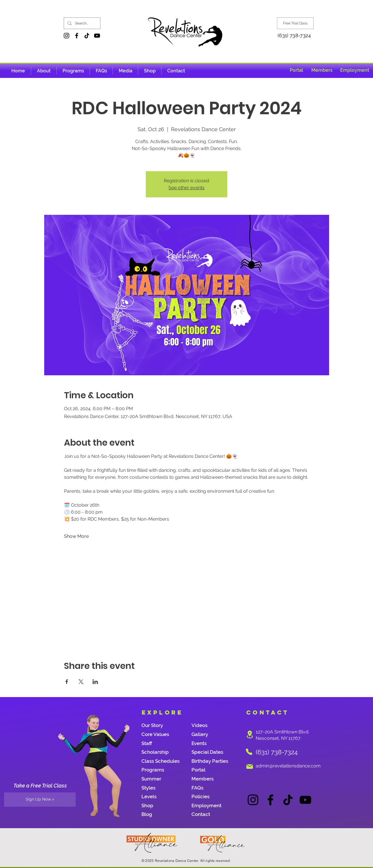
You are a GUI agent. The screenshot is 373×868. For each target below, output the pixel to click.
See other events (186, 188)
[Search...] (81, 23)
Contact (201, 814)
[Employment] (355, 70)
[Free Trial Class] (295, 23)
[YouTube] (97, 36)
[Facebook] (77, 36)
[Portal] (296, 70)
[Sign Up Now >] (40, 800)
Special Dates (207, 752)
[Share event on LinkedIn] (95, 682)
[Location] (250, 735)
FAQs (197, 788)
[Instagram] (66, 36)
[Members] (322, 70)
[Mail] (249, 767)
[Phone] (249, 752)
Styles (148, 788)
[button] (125, 71)
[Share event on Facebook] (67, 682)
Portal (198, 770)
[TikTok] (87, 36)
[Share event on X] (81, 682)
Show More (76, 536)
